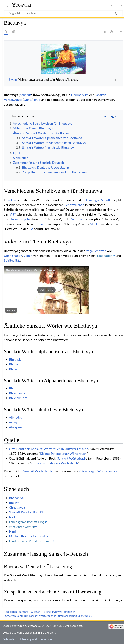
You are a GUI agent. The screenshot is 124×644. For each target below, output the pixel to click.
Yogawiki (22, 5)
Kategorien (10, 612)
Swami (13, 80)
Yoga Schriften (96, 251)
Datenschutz (10, 639)
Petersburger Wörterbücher (98, 471)
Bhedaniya (16, 498)
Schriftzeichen (74, 205)
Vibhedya (16, 417)
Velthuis (77, 219)
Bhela (13, 369)
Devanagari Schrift (97, 200)
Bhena (13, 364)
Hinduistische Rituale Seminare (31, 541)
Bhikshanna (17, 393)
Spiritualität (12, 260)
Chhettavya (17, 507)
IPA (31, 229)
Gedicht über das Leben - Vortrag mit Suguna (31, 270)
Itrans (40, 224)
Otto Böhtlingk (19, 449)
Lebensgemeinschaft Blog (27, 522)
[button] (46, 290)
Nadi (12, 517)
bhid (37, 100)
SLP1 (94, 224)
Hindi (13, 531)
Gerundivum (80, 95)
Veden (28, 256)
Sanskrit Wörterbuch (72, 458)
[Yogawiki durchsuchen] (63, 13)
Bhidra (14, 388)
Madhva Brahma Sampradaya (29, 536)
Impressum (46, 639)
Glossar (35, 612)
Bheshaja (15, 359)
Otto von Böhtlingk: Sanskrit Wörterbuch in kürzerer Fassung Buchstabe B (49, 616)
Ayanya (14, 422)
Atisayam (15, 427)
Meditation (105, 256)
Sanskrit (25, 95)
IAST (12, 214)
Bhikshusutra (18, 398)
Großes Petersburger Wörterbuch (55, 463)
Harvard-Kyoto (20, 219)
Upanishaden (13, 256)
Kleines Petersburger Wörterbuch (63, 454)
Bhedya (14, 503)
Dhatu (28, 100)
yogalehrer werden (22, 527)
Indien (12, 200)
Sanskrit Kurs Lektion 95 (26, 512)
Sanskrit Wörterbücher (39, 471)
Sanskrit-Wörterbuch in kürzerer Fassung (60, 449)
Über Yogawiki (29, 639)
